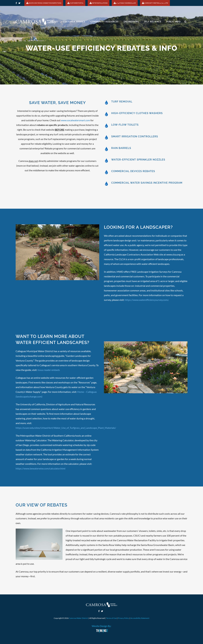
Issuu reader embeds (49, 370)
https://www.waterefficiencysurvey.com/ (147, 300)
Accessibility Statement (140, 618)
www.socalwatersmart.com (75, 120)
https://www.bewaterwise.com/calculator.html (40, 468)
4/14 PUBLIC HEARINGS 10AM (125, 3)
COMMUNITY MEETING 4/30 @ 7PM (155, 3)
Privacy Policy (124, 618)
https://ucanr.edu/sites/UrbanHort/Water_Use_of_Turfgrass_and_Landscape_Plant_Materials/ (66, 428)
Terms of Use (111, 618)
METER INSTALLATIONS (99, 3)
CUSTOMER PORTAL (75, 3)
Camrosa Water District (78, 618)
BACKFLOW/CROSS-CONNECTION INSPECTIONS (44, 3)
